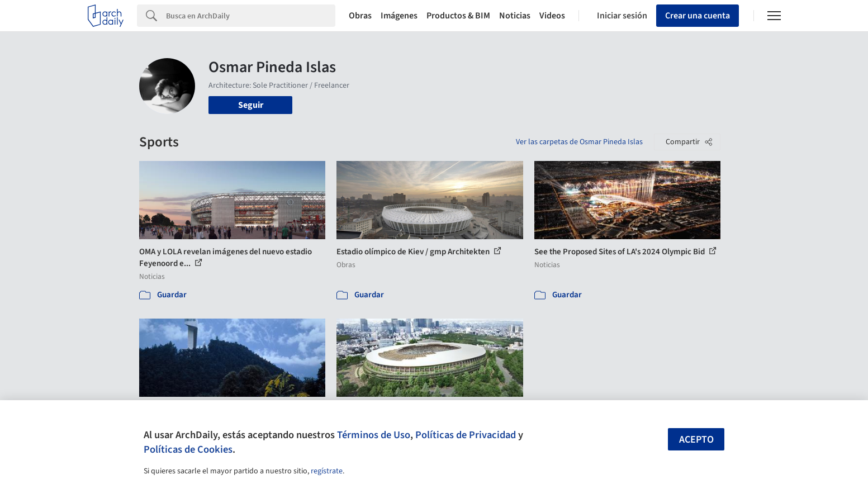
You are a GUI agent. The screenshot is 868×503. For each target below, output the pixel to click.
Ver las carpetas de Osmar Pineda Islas (579, 142)
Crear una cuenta (698, 16)
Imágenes (399, 16)
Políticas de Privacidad (466, 435)
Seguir (251, 105)
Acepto (696, 440)
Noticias (515, 16)
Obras (360, 16)
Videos (552, 16)
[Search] (251, 16)
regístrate (327, 471)
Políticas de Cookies (188, 449)
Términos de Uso (374, 435)
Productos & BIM (458, 16)
